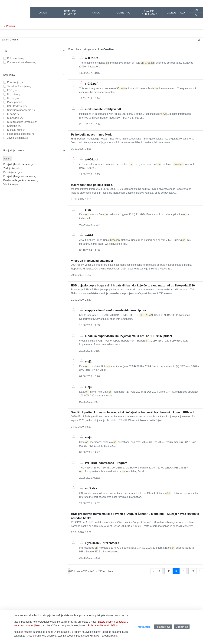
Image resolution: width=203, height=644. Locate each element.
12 (177, 572)
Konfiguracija (144, 627)
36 (194, 572)
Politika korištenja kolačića (103, 626)
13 (184, 572)
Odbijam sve (182, 627)
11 (170, 572)
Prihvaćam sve (163, 627)
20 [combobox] (69, 571)
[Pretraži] (98, 40)
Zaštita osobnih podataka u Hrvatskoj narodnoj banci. (88, 636)
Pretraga (11, 26)
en (196, 10)
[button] (34, 51)
